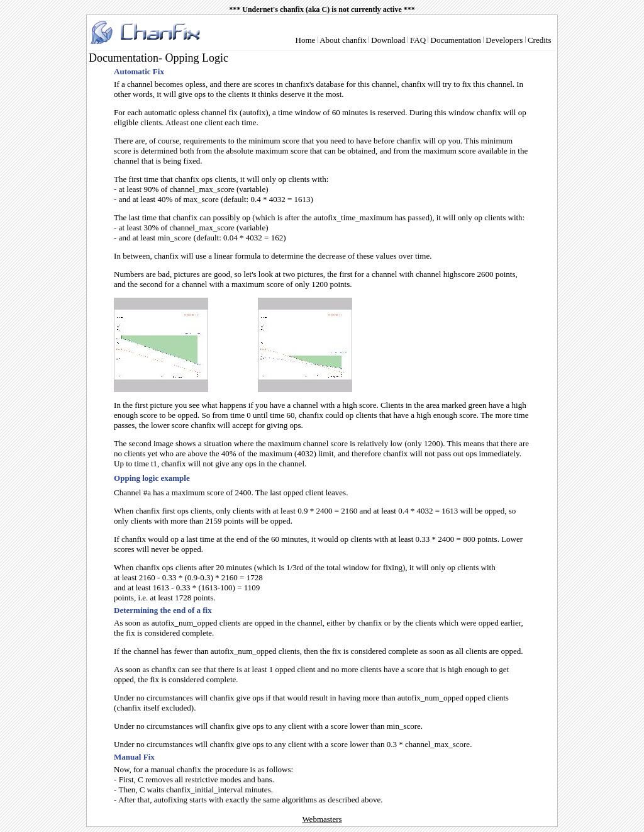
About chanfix (343, 40)
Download (388, 40)
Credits (540, 40)
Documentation (456, 40)
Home (306, 40)
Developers (504, 40)
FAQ (418, 40)
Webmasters (322, 819)
